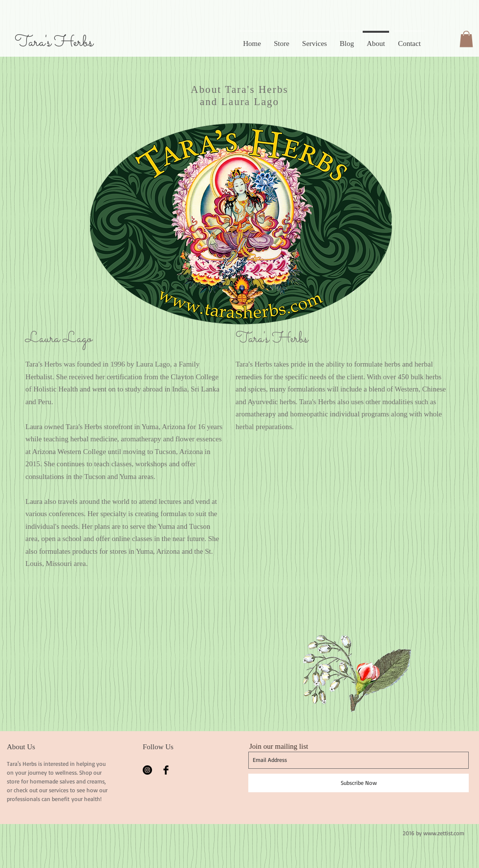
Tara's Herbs (54, 43)
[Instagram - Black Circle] (147, 770)
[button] (466, 39)
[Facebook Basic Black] (166, 770)
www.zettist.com (444, 833)
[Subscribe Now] (359, 783)
